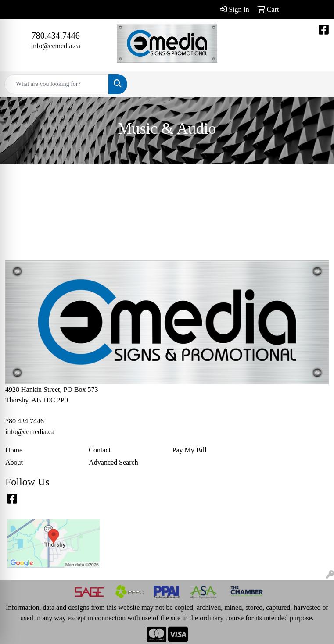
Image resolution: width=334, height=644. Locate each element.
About (14, 462)
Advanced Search (113, 462)
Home (14, 450)
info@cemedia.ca (56, 46)
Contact (100, 450)
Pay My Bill (190, 450)
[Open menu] (316, 84)
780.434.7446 (56, 36)
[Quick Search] (57, 84)
